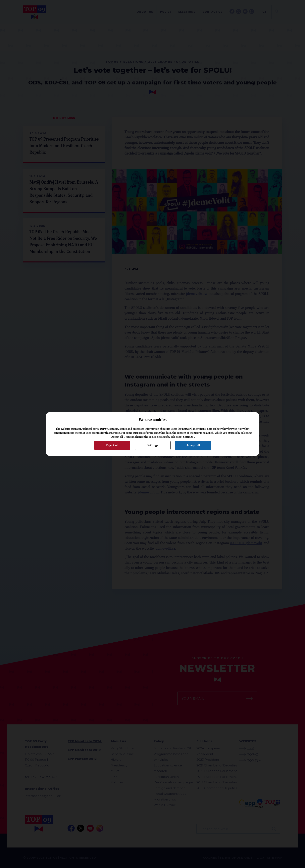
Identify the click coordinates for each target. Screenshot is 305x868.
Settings (152, 445)
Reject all (112, 445)
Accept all (193, 445)
